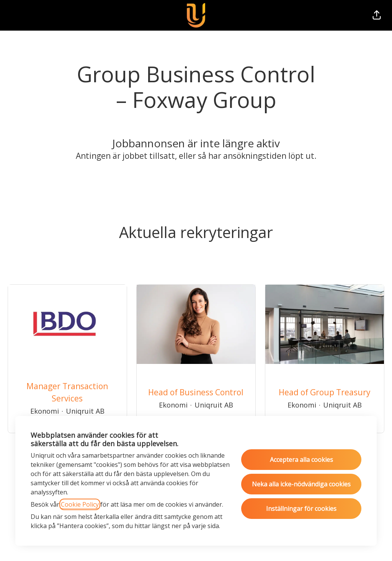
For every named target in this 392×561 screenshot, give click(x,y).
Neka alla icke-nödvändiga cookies (301, 484)
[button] (377, 15)
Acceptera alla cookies (301, 460)
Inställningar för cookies (301, 509)
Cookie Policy (80, 504)
